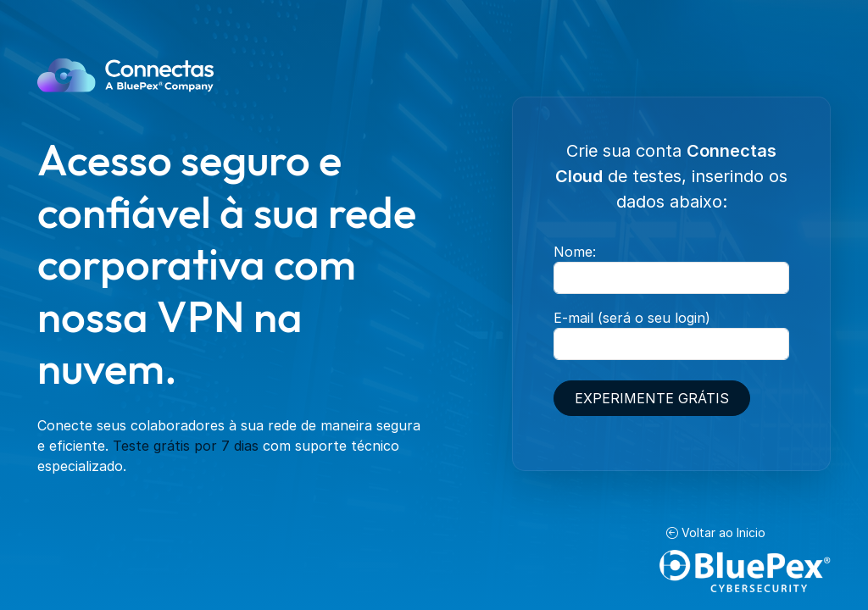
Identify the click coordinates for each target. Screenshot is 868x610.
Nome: (575, 252)
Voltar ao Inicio (716, 532)
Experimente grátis (652, 398)
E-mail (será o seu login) (632, 318)
